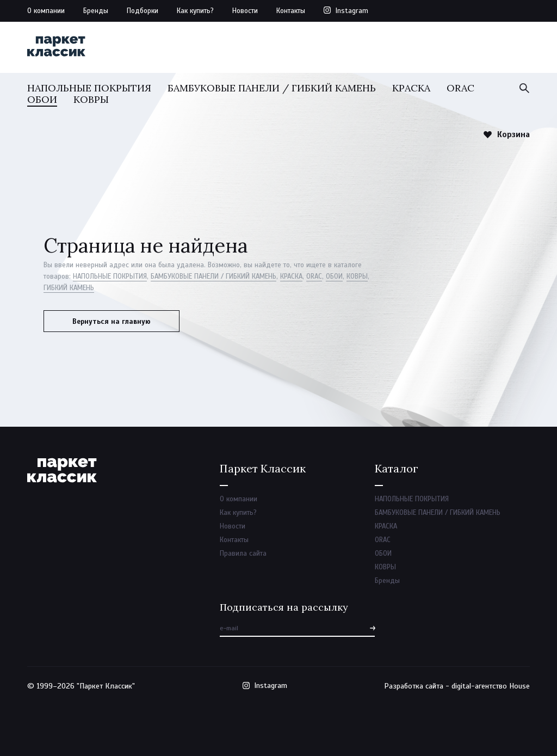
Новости (245, 11)
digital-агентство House (491, 686)
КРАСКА (411, 88)
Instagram (352, 11)
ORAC (460, 88)
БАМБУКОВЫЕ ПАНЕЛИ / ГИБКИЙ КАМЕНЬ (272, 88)
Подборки (143, 11)
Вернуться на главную (112, 322)
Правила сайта (243, 554)
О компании (46, 11)
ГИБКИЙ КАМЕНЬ (69, 288)
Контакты (291, 11)
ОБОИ (42, 99)
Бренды (96, 11)
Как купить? (195, 11)
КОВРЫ (91, 99)
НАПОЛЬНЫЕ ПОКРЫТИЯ (89, 88)
